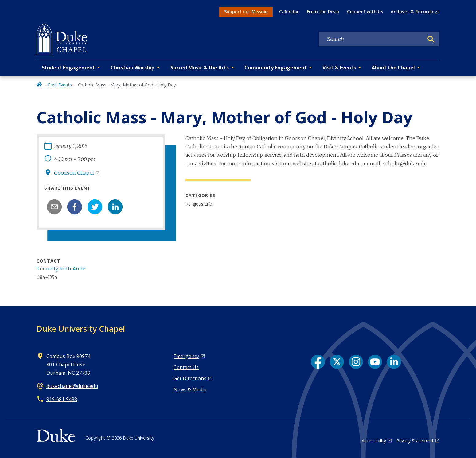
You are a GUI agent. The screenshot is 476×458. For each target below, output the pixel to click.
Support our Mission (246, 12)
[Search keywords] (371, 39)
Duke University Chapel (81, 329)
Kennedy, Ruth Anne (61, 269)
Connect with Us (365, 12)
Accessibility (374, 441)
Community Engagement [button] (276, 68)
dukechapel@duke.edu (72, 386)
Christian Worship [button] (133, 68)
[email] (54, 207)
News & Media (190, 389)
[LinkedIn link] (394, 362)
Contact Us (186, 367)
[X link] (337, 362)
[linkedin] (115, 207)
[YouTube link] (375, 362)
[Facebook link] (318, 362)
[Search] (431, 39)
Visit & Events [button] (339, 68)
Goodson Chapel (74, 173)
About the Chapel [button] (393, 68)
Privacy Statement (415, 441)
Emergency (186, 356)
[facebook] (75, 207)
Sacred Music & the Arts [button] (200, 68)
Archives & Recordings (415, 12)
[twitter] (95, 207)
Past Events (60, 85)
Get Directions (190, 378)
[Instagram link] (356, 362)
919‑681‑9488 (62, 399)
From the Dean (323, 12)
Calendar (289, 12)
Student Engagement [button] (68, 68)
